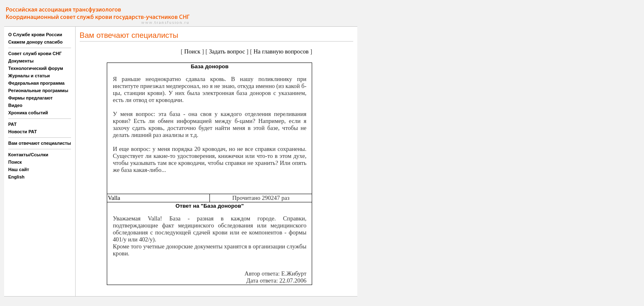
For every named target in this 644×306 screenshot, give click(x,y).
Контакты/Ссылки (28, 155)
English (16, 177)
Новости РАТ (23, 132)
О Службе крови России (35, 35)
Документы (21, 61)
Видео (15, 105)
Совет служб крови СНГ (35, 53)
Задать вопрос (227, 51)
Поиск (15, 162)
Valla (114, 198)
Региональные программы (38, 90)
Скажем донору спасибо (35, 42)
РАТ (13, 124)
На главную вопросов (281, 51)
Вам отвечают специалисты (40, 143)
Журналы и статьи (29, 76)
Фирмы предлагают (30, 98)
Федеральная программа (36, 83)
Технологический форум (36, 68)
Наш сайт (19, 169)
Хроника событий (28, 113)
